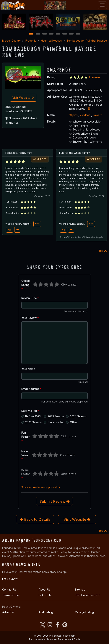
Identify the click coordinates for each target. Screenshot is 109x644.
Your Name (28, 369)
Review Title (30, 298)
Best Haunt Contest (87, 595)
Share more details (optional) (41, 487)
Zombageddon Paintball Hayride (87, 41)
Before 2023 (33, 416)
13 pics (73, 115)
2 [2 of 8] (38, 34)
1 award (97, 115)
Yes (37, 224)
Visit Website (23, 98)
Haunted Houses (51, 41)
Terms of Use (11, 595)
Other (74, 422)
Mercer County (11, 41)
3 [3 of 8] (45, 34)
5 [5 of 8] (58, 34)
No (10, 230)
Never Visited (56, 422)
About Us (45, 590)
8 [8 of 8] (78, 34)
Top (103, 251)
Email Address (31, 389)
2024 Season (78, 416)
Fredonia (31, 41)
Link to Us (45, 595)
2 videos (85, 115)
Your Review (30, 318)
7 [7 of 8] (71, 34)
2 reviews (95, 77)
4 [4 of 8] (51, 34)
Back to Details (35, 519)
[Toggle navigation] (102, 5)
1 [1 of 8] (31, 34)
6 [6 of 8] (65, 34)
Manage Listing (84, 612)
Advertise (8, 612)
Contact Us (9, 590)
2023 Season (56, 416)
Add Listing (46, 612)
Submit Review (54, 501)
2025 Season (33, 422)
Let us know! (10, 579)
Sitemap (80, 590)
